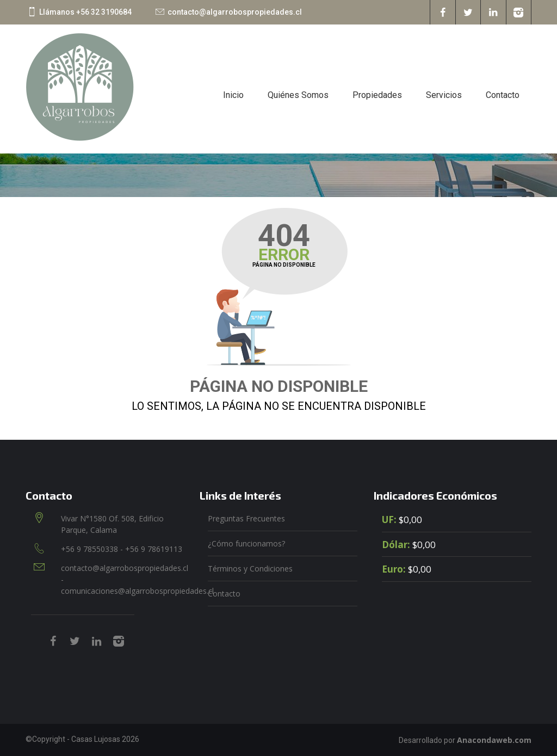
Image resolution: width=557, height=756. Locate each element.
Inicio (233, 95)
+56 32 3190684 (104, 12)
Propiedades (377, 95)
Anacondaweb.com (494, 740)
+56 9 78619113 (154, 549)
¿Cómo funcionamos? (246, 543)
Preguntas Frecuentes (246, 518)
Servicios (444, 95)
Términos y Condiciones (250, 568)
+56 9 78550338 (91, 549)
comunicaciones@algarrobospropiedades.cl (137, 591)
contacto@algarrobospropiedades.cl (235, 12)
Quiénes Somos (298, 95)
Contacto (503, 95)
